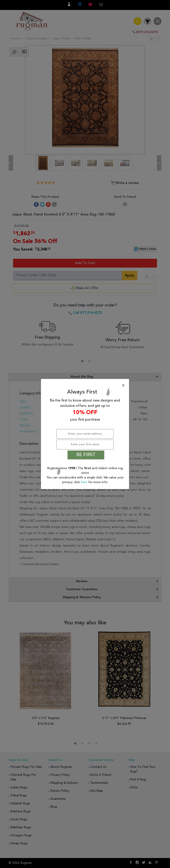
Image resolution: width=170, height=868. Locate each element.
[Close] (86, 386)
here (84, 482)
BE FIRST (86, 455)
